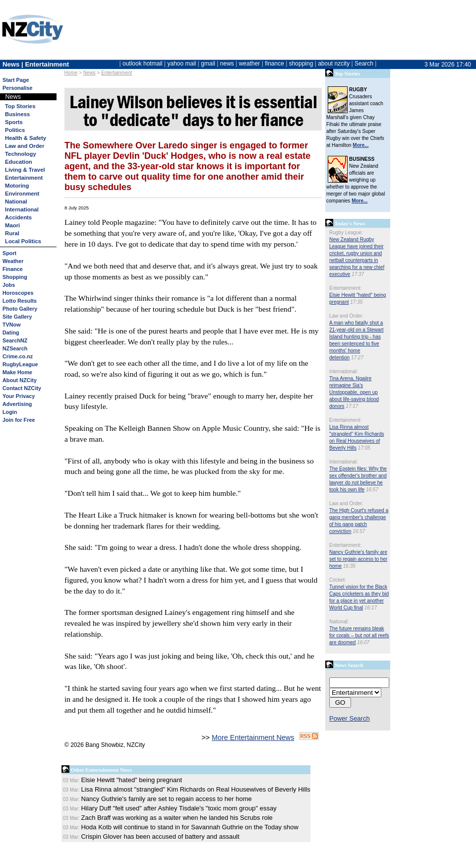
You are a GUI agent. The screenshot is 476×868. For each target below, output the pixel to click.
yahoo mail (182, 64)
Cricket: (338, 580)
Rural (12, 233)
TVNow (12, 325)
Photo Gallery (20, 309)
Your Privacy (19, 396)
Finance (13, 269)
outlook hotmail (143, 64)
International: (344, 371)
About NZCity (20, 380)
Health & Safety (26, 138)
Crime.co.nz (18, 356)
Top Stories (20, 106)
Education (19, 162)
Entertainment (117, 73)
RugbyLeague (20, 364)
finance (274, 64)
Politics (15, 130)
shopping (301, 64)
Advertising (17, 404)
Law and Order (25, 146)
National (16, 201)
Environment (22, 194)
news (227, 64)
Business (17, 114)
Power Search (350, 718)
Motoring (17, 186)
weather (250, 64)
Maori (12, 225)
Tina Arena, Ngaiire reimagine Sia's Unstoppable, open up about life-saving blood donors (354, 392)
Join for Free (19, 420)
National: (339, 622)
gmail (208, 64)
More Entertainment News (253, 737)
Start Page (16, 80)
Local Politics (23, 241)
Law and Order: (346, 316)
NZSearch (15, 348)
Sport (9, 253)
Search (364, 64)
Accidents (18, 217)
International (22, 209)
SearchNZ (15, 340)
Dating (11, 333)
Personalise (18, 88)
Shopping (15, 277)
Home (71, 73)
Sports (14, 122)
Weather (13, 261)
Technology (21, 154)
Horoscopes (18, 293)
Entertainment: (345, 288)
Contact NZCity (22, 388)
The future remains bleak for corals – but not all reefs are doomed (359, 635)
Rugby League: (346, 233)
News (89, 73)
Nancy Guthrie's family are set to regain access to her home (358, 559)
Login (10, 412)
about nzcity (334, 64)
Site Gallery (17, 317)
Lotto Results (20, 301)
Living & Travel (25, 170)
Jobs (9, 285)
